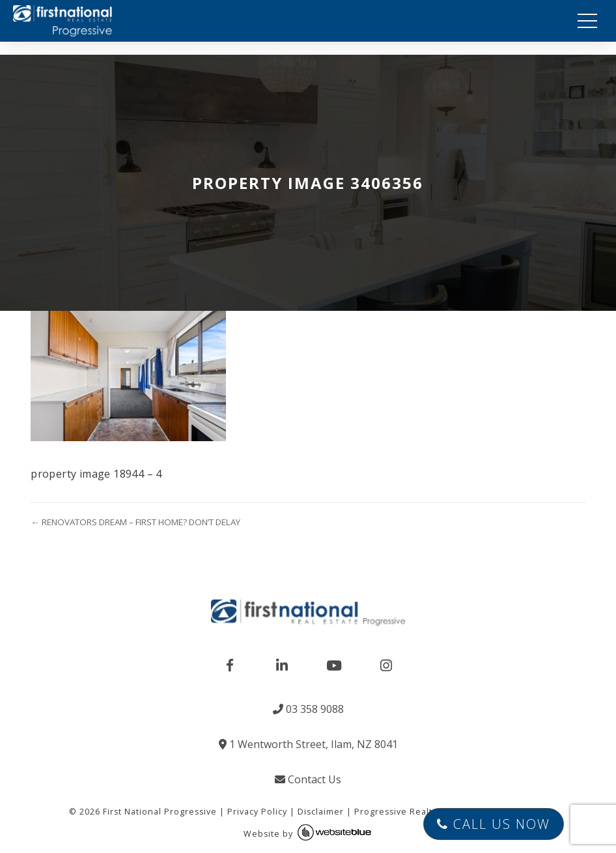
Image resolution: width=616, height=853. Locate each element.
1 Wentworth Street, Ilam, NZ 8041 (308, 744)
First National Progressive (160, 812)
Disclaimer (321, 812)
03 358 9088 (308, 709)
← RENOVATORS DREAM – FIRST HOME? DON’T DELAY (135, 522)
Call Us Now (494, 824)
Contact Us (308, 779)
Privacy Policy (257, 812)
